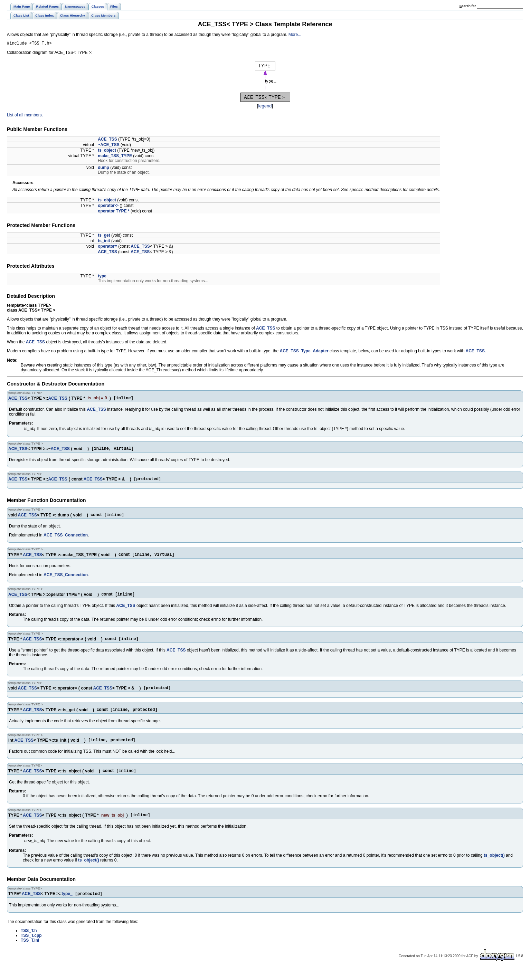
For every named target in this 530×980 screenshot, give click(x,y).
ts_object (107, 151)
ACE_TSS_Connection (66, 540)
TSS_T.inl (30, 953)
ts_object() (494, 867)
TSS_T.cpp (31, 948)
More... (295, 35)
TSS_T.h (29, 943)
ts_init (104, 242)
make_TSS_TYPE (115, 157)
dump (103, 169)
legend (265, 107)
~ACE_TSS (108, 146)
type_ (103, 277)
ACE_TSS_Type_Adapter (304, 353)
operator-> (108, 207)
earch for (468, 6)
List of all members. (25, 116)
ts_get (104, 236)
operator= (107, 247)
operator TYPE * (113, 212)
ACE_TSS (107, 140)
